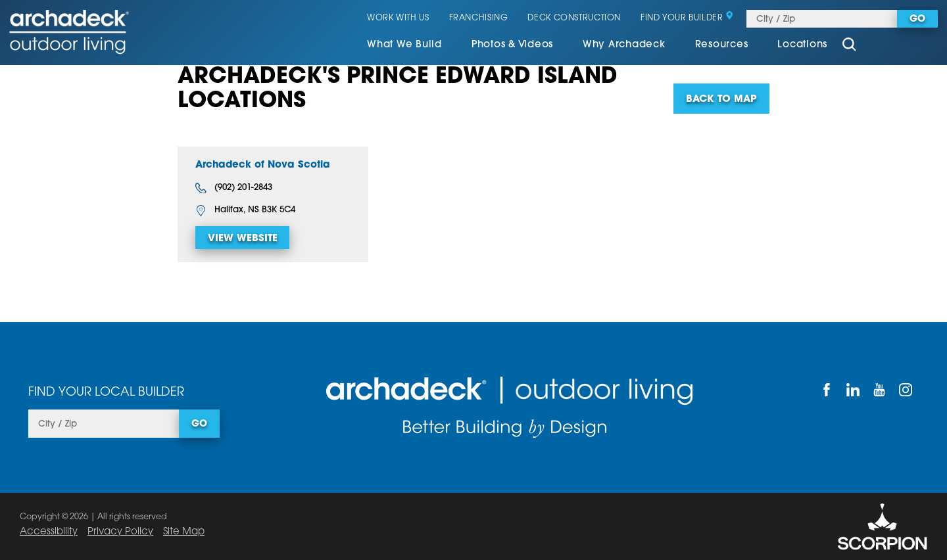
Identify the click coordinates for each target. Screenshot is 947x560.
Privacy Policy (120, 532)
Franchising (479, 18)
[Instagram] (906, 390)
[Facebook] (827, 390)
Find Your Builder (687, 18)
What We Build (404, 45)
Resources (722, 45)
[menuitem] (404, 46)
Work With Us (398, 18)
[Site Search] (849, 46)
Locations (802, 45)
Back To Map (721, 100)
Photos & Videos (512, 45)
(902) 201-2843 (234, 188)
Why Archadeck (624, 45)
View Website (243, 239)
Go (917, 19)
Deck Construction (574, 18)
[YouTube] (879, 390)
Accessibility (49, 532)
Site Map (184, 532)
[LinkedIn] (853, 390)
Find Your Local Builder (106, 393)
